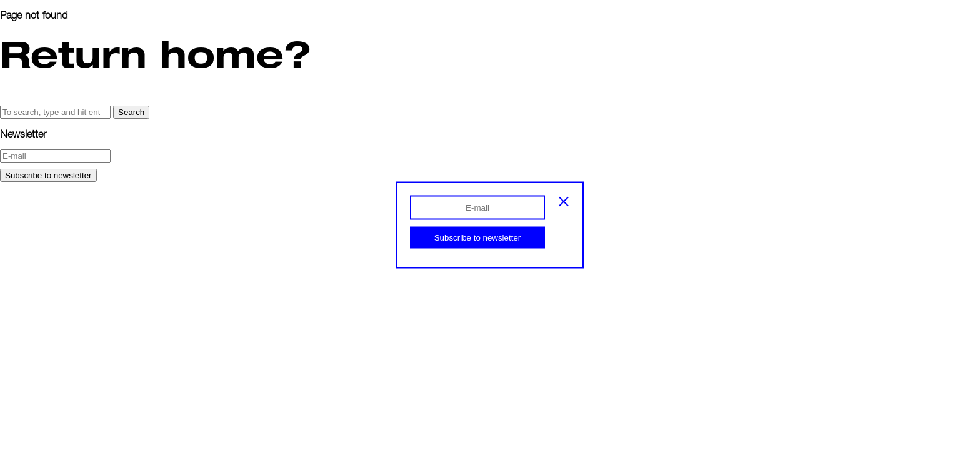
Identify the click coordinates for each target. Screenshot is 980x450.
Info (29, 49)
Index (33, 36)
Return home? (156, 53)
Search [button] (131, 112)
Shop (32, 62)
